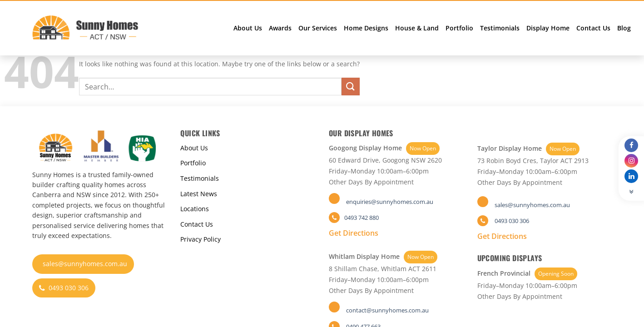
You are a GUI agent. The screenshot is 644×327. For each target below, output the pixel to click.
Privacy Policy (201, 239)
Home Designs (366, 28)
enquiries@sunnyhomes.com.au (390, 202)
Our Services (318, 28)
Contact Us (593, 28)
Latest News (199, 194)
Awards (280, 28)
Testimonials (500, 28)
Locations (195, 209)
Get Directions (354, 233)
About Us (248, 28)
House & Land (417, 28)
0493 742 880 (362, 218)
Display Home (548, 28)
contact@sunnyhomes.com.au (387, 310)
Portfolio (459, 28)
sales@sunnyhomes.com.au (85, 264)
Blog (624, 28)
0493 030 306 (64, 288)
